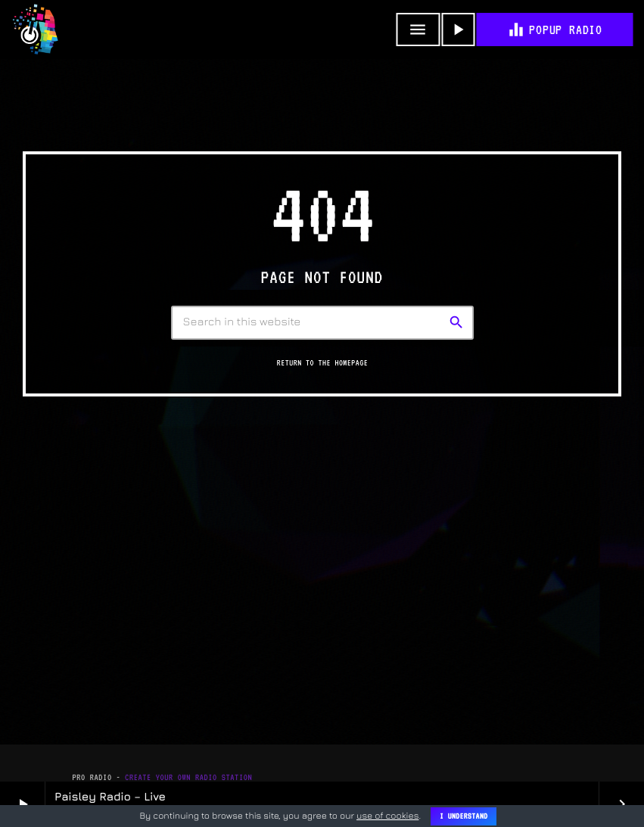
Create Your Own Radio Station (188, 777)
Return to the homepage (322, 363)
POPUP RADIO (554, 30)
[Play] (458, 30)
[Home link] (36, 30)
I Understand (464, 816)
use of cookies (387, 815)
